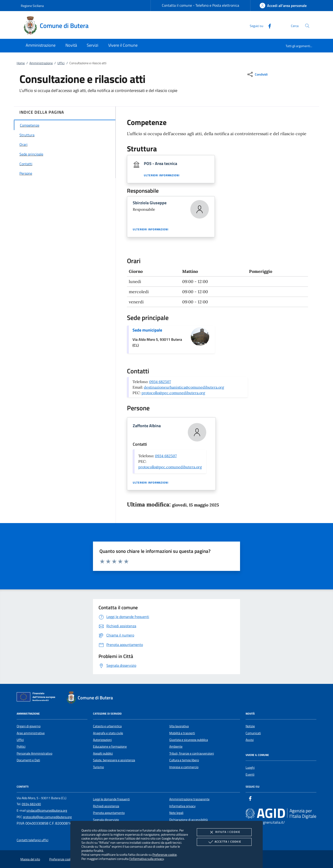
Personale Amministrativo (34, 753)
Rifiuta (224, 832)
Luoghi (250, 767)
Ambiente (176, 746)
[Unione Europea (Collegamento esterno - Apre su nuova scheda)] (37, 698)
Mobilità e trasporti (182, 733)
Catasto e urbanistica (107, 726)
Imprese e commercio (184, 767)
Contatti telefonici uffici (32, 840)
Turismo (98, 767)
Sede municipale (147, 330)
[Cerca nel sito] (307, 26)
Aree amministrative (31, 733)
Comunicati (253, 733)
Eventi (250, 774)
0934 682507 (160, 382)
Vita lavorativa (179, 726)
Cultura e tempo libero (184, 760)
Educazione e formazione (110, 746)
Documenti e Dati (28, 760)
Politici (21, 746)
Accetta (224, 842)
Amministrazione (41, 63)
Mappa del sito (30, 859)
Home (21, 63)
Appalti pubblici (103, 753)
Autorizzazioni (102, 740)
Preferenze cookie (165, 854)
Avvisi (250, 740)
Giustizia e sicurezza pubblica (189, 740)
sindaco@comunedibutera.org (47, 810)
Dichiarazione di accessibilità (188, 820)
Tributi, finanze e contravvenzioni (192, 753)
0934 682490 (31, 804)
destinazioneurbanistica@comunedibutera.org (184, 387)
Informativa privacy (182, 806)
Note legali (176, 813)
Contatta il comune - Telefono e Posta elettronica (200, 5)
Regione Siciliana (32, 6)
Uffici (61, 63)
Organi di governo (29, 726)
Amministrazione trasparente (189, 799)
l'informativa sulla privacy (146, 859)
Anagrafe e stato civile (108, 733)
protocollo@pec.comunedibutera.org (173, 393)
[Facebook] (268, 26)
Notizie (250, 726)
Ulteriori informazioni (162, 175)
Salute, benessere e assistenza (114, 760)
